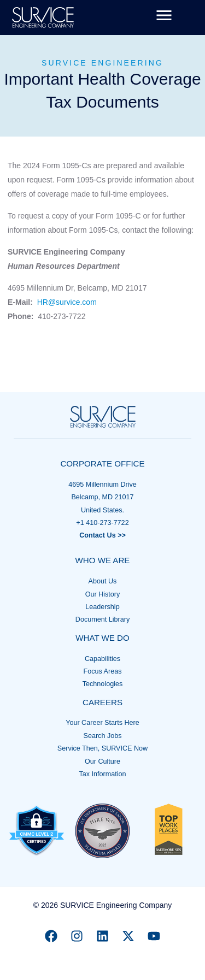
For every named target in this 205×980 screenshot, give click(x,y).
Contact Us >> (102, 535)
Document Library (102, 619)
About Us (103, 581)
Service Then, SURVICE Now (102, 748)
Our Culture (102, 761)
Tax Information (102, 774)
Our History (103, 594)
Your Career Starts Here (102, 723)
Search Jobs (102, 736)
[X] (128, 936)
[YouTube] (154, 936)
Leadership (102, 607)
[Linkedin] (102, 936)
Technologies (103, 684)
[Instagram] (77, 936)
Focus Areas (103, 671)
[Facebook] (51, 936)
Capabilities (102, 659)
